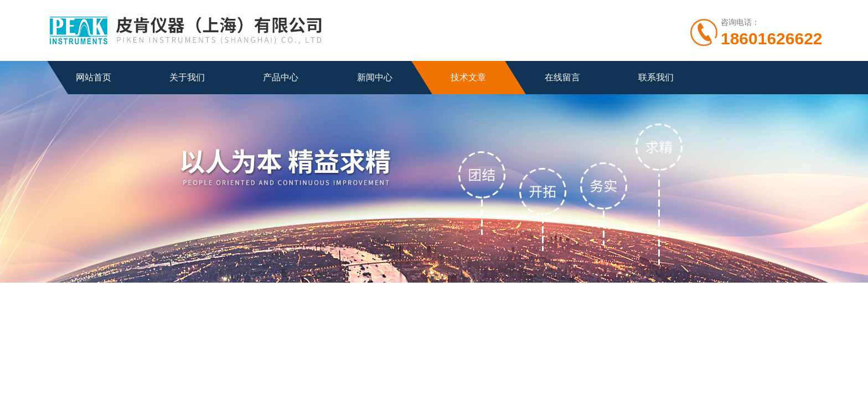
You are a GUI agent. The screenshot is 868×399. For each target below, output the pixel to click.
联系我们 (656, 77)
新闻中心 (375, 77)
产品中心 (281, 77)
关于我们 (187, 77)
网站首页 (94, 77)
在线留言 (562, 77)
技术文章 (468, 77)
